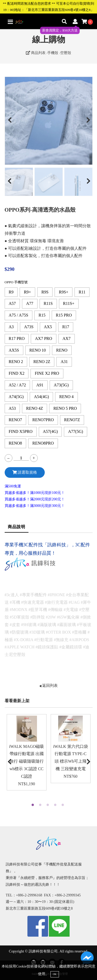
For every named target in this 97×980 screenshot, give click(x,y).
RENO (62, 350)
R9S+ (64, 292)
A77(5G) (76, 431)
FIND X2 (17, 373)
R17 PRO (17, 338)
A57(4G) (50, 431)
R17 (66, 327)
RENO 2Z (42, 362)
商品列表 (36, 53)
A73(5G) (61, 385)
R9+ (27, 292)
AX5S (14, 350)
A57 (12, 303)
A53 (12, 408)
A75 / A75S (19, 315)
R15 (42, 315)
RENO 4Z (35, 408)
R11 (82, 292)
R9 (11, 292)
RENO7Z (72, 420)
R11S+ (69, 303)
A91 (40, 385)
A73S (29, 327)
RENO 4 (66, 397)
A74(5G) (16, 397)
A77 (30, 303)
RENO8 (16, 443)
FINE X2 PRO (47, 373)
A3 (11, 327)
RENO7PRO (43, 420)
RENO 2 (16, 362)
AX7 (67, 338)
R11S (48, 303)
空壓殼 (66, 53)
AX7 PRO (43, 338)
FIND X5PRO (21, 431)
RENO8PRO (43, 443)
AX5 (48, 327)
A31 (64, 362)
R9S (45, 292)
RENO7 (16, 420)
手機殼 (53, 53)
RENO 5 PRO (65, 408)
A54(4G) (41, 397)
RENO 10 (38, 350)
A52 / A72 (17, 385)
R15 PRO (64, 315)
